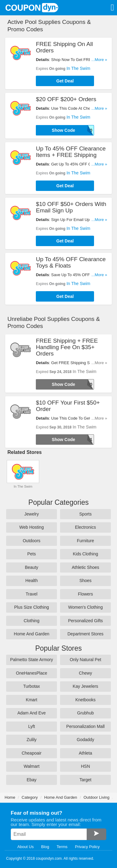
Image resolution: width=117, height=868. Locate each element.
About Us (25, 847)
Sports (85, 514)
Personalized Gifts (85, 621)
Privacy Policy (87, 847)
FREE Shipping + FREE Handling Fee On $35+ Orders (67, 347)
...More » (99, 60)
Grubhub (85, 713)
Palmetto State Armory (32, 660)
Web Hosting (32, 527)
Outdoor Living (97, 797)
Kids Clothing (86, 554)
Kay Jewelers (85, 686)
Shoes (85, 581)
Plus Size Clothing (32, 607)
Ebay (32, 780)
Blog (45, 847)
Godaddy (86, 740)
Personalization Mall (85, 726)
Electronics (85, 527)
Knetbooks (85, 700)
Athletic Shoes (85, 567)
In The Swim (78, 68)
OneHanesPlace (32, 673)
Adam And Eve (32, 713)
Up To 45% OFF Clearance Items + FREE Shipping (71, 152)
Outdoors (32, 541)
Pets (32, 554)
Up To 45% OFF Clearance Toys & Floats (71, 262)
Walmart (32, 766)
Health (32, 581)
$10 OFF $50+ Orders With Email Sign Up (71, 207)
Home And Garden (32, 634)
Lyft (32, 726)
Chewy (86, 673)
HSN (85, 766)
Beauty (32, 567)
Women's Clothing (86, 607)
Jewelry (31, 514)
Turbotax (32, 686)
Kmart (31, 700)
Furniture (85, 541)
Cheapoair (32, 753)
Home (10, 797)
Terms (62, 847)
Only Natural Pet (86, 660)
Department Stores (85, 634)
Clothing (31, 621)
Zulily (32, 740)
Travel (32, 594)
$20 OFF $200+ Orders (66, 99)
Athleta (85, 753)
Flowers (85, 594)
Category (30, 797)
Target (86, 780)
